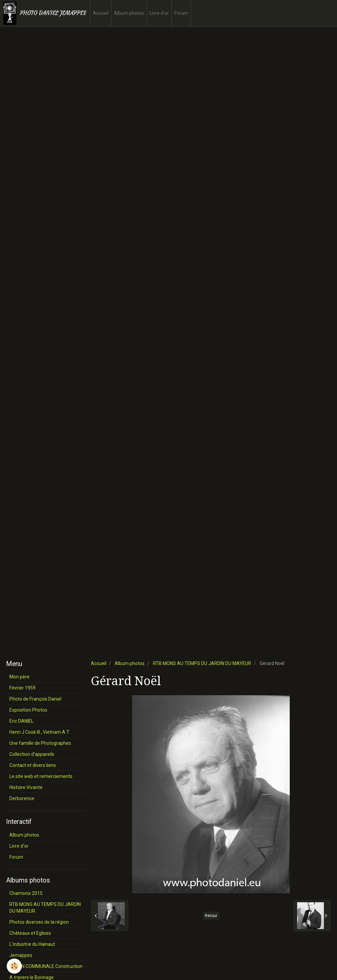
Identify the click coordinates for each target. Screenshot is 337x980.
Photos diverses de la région (39, 922)
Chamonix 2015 (26, 893)
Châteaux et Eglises (30, 933)
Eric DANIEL (21, 721)
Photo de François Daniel (35, 699)
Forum (181, 13)
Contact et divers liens (33, 765)
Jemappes (21, 955)
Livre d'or (159, 13)
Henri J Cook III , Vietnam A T (39, 732)
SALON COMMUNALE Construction (46, 966)
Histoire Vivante (26, 787)
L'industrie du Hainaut (32, 944)
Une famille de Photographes (40, 743)
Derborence (22, 798)
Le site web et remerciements (41, 776)
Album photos (129, 13)
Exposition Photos (28, 710)
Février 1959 (22, 688)
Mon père (19, 677)
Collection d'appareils (32, 754)
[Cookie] (14, 966)
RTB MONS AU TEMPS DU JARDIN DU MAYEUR (202, 663)
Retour (211, 916)
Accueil (101, 13)
